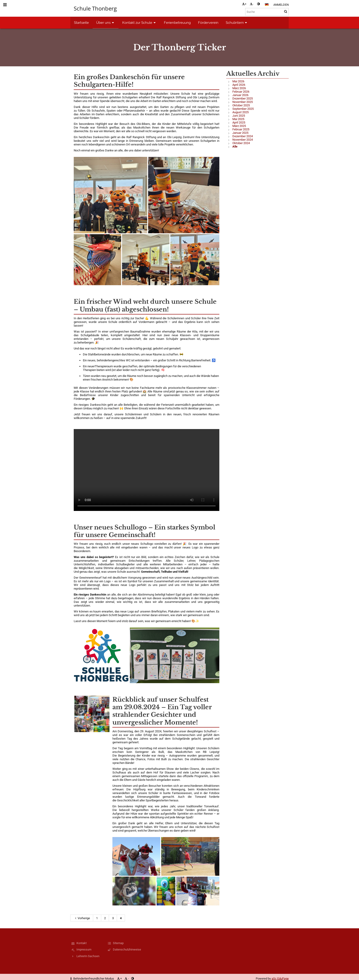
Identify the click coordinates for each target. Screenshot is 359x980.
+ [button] (244, 4)
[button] (267, 5)
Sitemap (118, 943)
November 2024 (243, 140)
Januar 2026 (240, 95)
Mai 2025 (238, 119)
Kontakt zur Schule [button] (139, 23)
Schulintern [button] (237, 23)
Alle (235, 146)
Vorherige (82, 918)
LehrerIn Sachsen (88, 956)
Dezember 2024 (243, 136)
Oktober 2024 (241, 143)
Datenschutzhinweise (127, 949)
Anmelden (281, 5)
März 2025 (239, 126)
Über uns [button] (106, 23)
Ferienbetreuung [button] (177, 23)
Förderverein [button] (208, 23)
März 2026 (239, 88)
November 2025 (243, 102)
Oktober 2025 (241, 105)
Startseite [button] (81, 23)
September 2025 (243, 109)
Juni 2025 (239, 116)
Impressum (84, 949)
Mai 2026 (238, 81)
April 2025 (239, 122)
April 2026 (239, 85)
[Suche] (267, 12)
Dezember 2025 (243, 98)
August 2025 (241, 112)
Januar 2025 (240, 133)
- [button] (252, 4)
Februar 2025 (241, 129)
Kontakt (82, 943)
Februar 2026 (241, 92)
